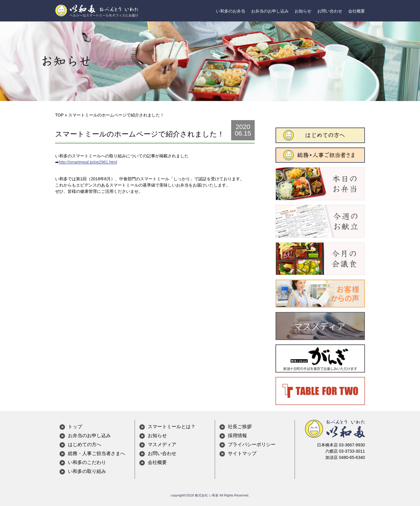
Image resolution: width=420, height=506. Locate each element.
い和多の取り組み (87, 471)
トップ (75, 427)
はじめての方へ (85, 444)
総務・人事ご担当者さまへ (97, 453)
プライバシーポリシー (252, 444)
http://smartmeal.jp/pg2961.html (88, 162)
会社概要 (357, 11)
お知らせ (303, 11)
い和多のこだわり (87, 462)
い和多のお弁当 (231, 11)
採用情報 (237, 436)
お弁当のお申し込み (270, 11)
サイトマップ (242, 453)
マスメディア (162, 444)
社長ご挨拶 (240, 427)
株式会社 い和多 (207, 495)
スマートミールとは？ (172, 427)
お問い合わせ (330, 11)
